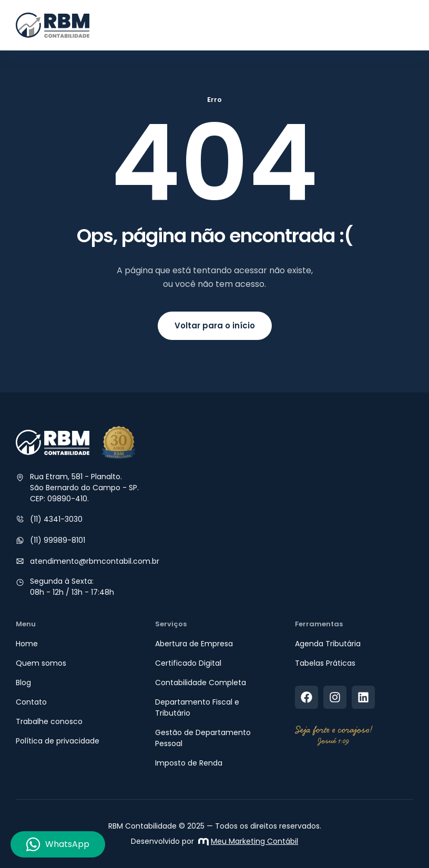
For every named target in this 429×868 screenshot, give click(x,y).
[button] (404, 25)
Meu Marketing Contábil (248, 841)
